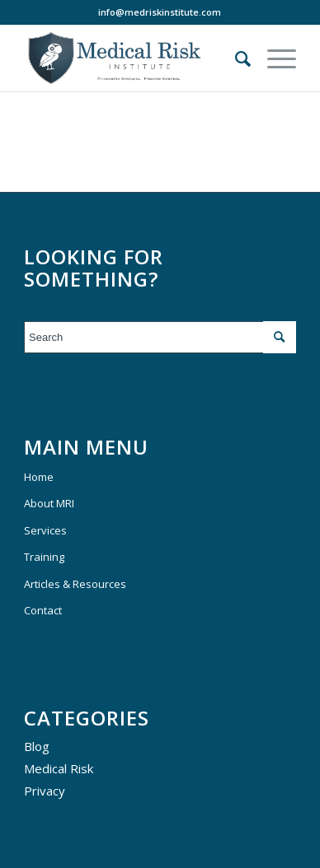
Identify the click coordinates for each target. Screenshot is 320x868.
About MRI (49, 503)
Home (39, 477)
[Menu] (273, 58)
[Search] (235, 58)
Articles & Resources (75, 584)
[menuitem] (235, 58)
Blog (37, 746)
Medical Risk (59, 768)
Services (45, 530)
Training (44, 557)
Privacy (45, 791)
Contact (43, 610)
